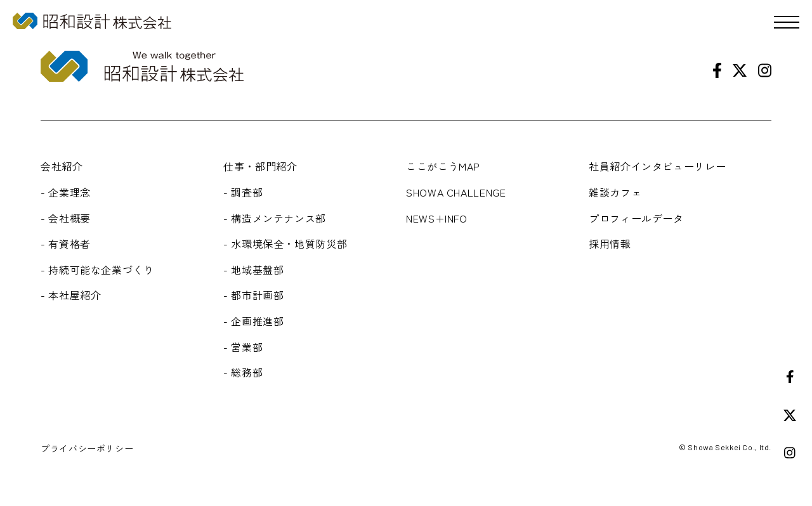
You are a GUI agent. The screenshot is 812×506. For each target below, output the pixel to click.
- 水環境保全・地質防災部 (285, 243)
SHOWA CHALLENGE (456, 192)
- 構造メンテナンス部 (275, 218)
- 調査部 (243, 192)
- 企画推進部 (253, 321)
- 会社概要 (66, 218)
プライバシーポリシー (87, 448)
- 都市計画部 (253, 295)
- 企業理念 (66, 192)
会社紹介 (62, 166)
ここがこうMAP (443, 166)
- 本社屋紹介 (71, 295)
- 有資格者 (66, 243)
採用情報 (610, 243)
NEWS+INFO (437, 218)
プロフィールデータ (636, 218)
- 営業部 (243, 347)
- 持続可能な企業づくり (97, 269)
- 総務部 (243, 372)
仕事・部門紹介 (260, 166)
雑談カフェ (615, 192)
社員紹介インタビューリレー (657, 166)
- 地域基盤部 (253, 269)
